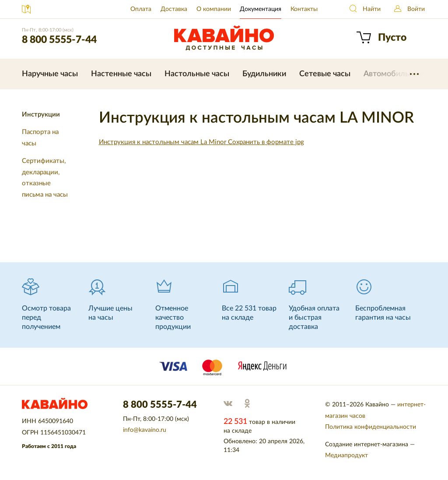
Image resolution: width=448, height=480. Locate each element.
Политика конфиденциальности (371, 427)
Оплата (141, 9)
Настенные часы (121, 74)
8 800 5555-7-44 (59, 40)
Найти (372, 9)
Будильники (264, 74)
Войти (416, 9)
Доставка (174, 9)
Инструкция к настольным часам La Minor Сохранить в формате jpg (201, 142)
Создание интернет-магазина (367, 445)
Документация (261, 9)
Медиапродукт (346, 455)
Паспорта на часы (40, 138)
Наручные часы (50, 74)
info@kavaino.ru (145, 430)
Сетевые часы (325, 74)
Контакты (304, 9)
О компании (214, 9)
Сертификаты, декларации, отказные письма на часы (45, 178)
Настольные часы (197, 74)
